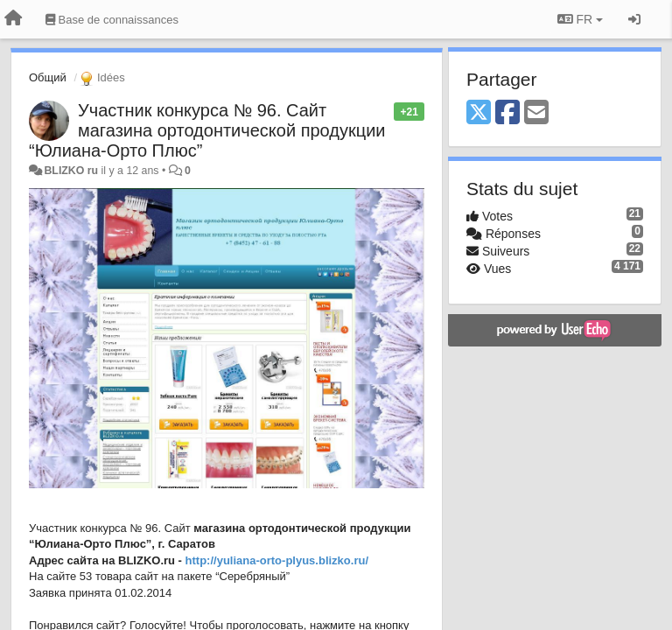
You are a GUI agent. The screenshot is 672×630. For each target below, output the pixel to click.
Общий (48, 77)
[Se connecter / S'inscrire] (634, 19)
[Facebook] (507, 113)
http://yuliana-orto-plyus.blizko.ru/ (277, 560)
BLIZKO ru (72, 171)
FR (580, 19)
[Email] (536, 113)
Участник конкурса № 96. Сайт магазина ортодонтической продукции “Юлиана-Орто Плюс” (207, 130)
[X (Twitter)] (479, 113)
